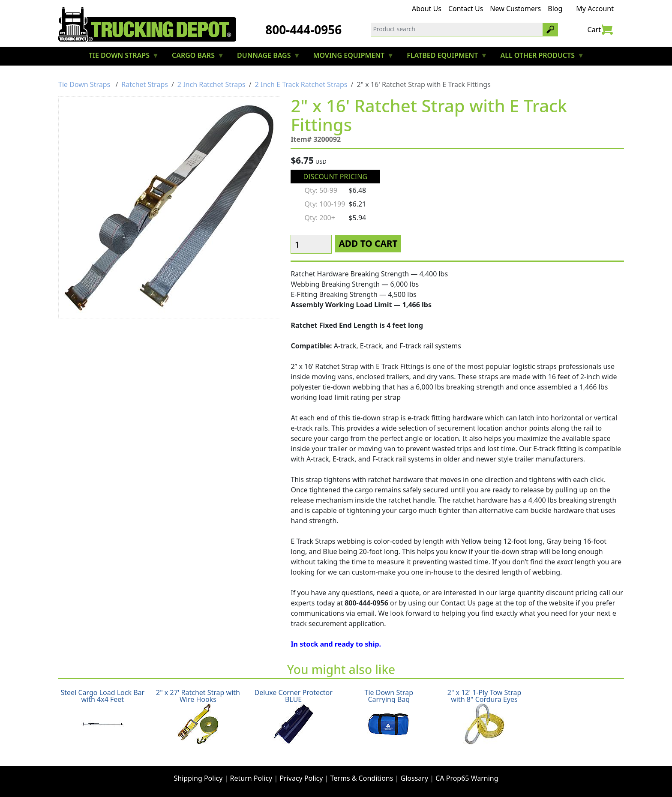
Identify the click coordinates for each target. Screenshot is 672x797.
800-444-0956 (303, 30)
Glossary (415, 778)
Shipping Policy (198, 778)
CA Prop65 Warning (467, 778)
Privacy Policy (301, 778)
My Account (595, 9)
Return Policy (251, 778)
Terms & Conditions (362, 778)
